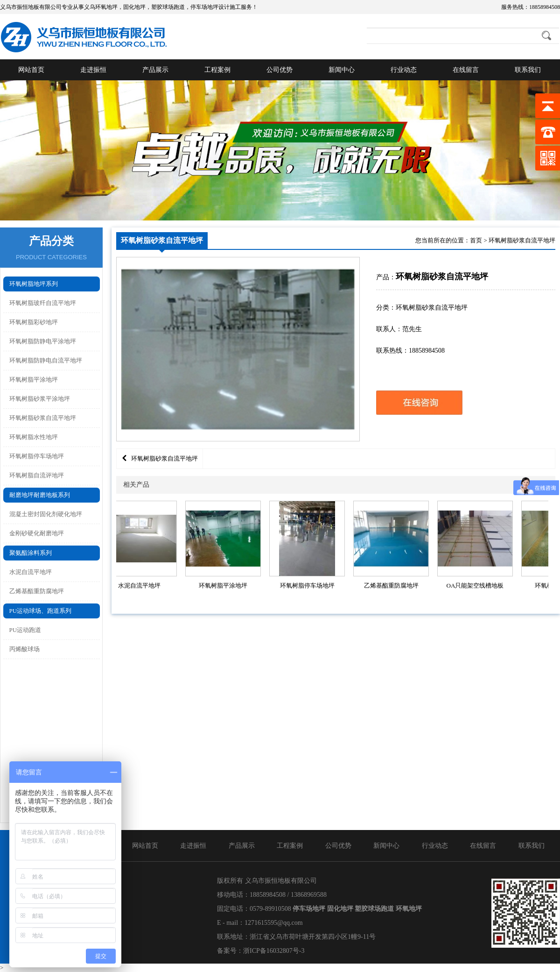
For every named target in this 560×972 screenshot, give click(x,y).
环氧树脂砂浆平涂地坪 (40, 399)
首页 (476, 240)
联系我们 (528, 70)
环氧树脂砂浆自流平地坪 (43, 418)
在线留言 (466, 70)
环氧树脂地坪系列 (34, 284)
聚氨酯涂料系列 (31, 553)
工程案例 (217, 70)
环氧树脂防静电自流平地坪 (46, 360)
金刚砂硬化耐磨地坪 (37, 533)
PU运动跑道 (25, 630)
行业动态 (404, 70)
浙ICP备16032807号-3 (274, 951)
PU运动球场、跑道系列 (41, 611)
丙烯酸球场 (24, 649)
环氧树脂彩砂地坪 (34, 322)
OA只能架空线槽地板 (477, 585)
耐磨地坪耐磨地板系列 (40, 495)
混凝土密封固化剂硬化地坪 (46, 514)
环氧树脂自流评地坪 (37, 475)
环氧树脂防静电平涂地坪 (43, 341)
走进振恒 (93, 70)
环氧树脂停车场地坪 (37, 456)
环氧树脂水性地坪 (34, 437)
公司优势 (280, 70)
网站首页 (31, 70)
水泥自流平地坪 (31, 572)
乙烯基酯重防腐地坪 (37, 591)
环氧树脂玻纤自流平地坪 (43, 303)
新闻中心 (342, 70)
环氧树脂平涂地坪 (34, 380)
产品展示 (155, 70)
